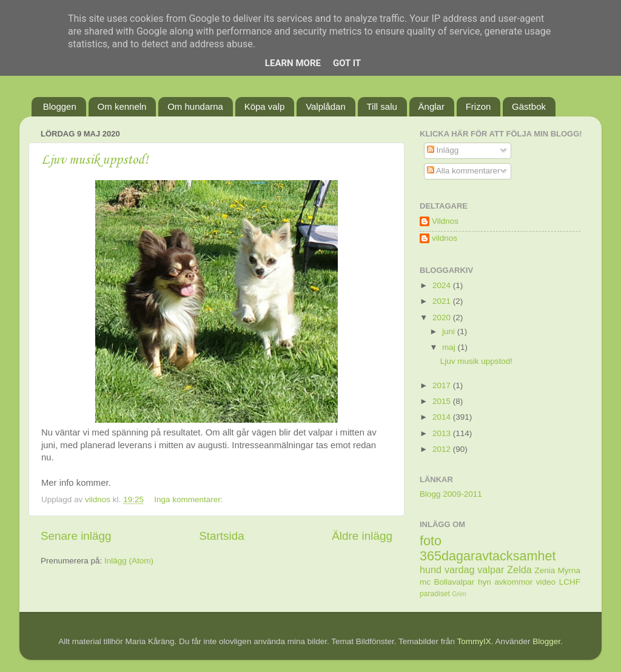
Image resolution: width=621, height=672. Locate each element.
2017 (443, 385)
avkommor (513, 582)
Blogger (546, 641)
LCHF (570, 582)
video (546, 582)
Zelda (519, 570)
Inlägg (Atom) (129, 561)
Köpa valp (265, 106)
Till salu (382, 106)
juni (450, 331)
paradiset (435, 594)
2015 (443, 401)
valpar (491, 570)
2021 (443, 301)
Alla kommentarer (464, 171)
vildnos (445, 238)
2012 (443, 449)
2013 (443, 433)
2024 (443, 285)
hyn (485, 582)
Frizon (478, 106)
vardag (460, 570)
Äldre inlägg (362, 536)
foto (431, 541)
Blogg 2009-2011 (451, 494)
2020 (443, 318)
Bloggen (60, 106)
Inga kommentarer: (190, 499)
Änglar (431, 106)
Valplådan (326, 106)
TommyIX (474, 641)
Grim (459, 594)
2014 (443, 417)
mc (425, 582)
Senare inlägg (76, 536)
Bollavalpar (455, 582)
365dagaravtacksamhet (488, 556)
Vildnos (445, 221)
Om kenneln (122, 106)
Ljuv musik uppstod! (95, 160)
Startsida (222, 536)
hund (431, 570)
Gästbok (529, 106)
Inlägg (443, 150)
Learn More (293, 63)
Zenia (545, 570)
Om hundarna (195, 106)
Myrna (569, 570)
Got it (347, 63)
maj (450, 347)
